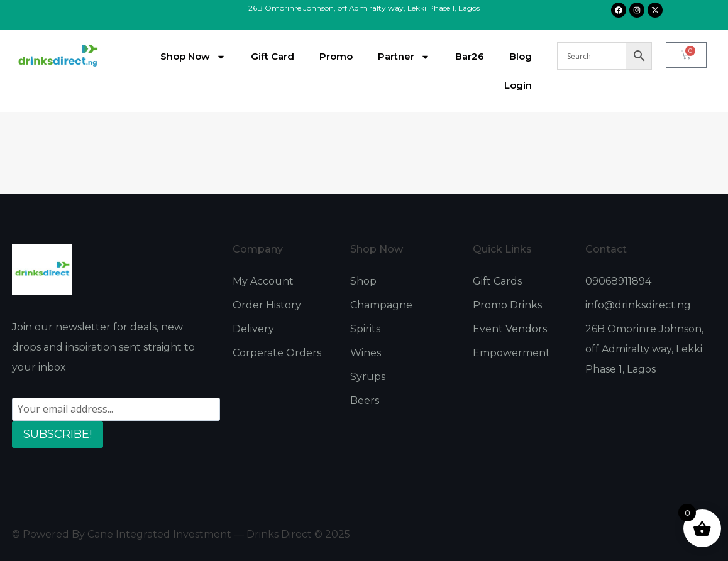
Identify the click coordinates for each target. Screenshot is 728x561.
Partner (404, 57)
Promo (336, 56)
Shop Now (193, 57)
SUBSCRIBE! (58, 434)
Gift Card (273, 56)
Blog (521, 56)
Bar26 (470, 56)
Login (518, 85)
